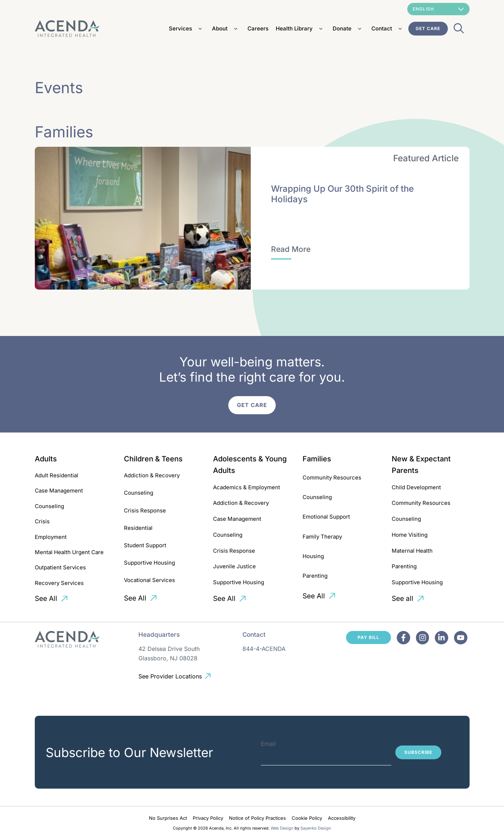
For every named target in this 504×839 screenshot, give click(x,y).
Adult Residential (57, 475)
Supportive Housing (149, 563)
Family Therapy (322, 537)
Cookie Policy (307, 818)
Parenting (315, 576)
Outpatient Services (60, 567)
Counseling (49, 506)
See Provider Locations (170, 676)
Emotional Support (326, 517)
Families (317, 459)
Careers (258, 28)
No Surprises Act (168, 818)
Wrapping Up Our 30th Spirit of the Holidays (342, 194)
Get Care (428, 28)
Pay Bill (368, 637)
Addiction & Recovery (152, 475)
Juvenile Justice (234, 566)
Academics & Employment (247, 487)
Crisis (42, 521)
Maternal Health (412, 551)
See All (46, 599)
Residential (138, 528)
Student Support (145, 545)
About (226, 29)
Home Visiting (410, 535)
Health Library (301, 29)
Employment (51, 537)
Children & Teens (153, 459)
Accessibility (342, 818)
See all (403, 599)
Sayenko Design (316, 828)
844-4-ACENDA (264, 649)
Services (187, 29)
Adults (46, 459)
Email (268, 744)
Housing (313, 556)
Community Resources (332, 477)
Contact (388, 29)
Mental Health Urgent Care (69, 552)
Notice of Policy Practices (257, 818)
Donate (348, 29)
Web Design (282, 828)
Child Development (416, 487)
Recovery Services (59, 583)
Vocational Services (149, 580)
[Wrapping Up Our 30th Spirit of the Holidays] (291, 249)
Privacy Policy (208, 818)
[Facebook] (404, 638)
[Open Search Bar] (459, 30)
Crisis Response (145, 510)
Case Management (59, 491)
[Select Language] (438, 9)
